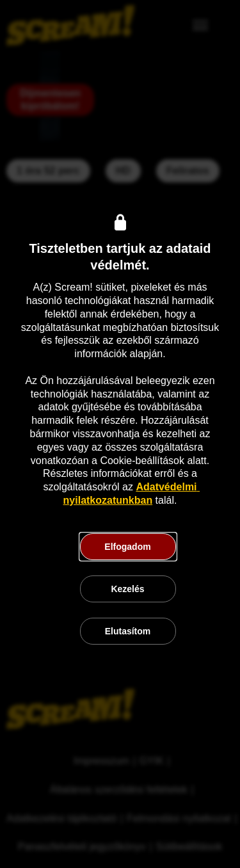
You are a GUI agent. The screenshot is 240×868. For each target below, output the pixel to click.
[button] (128, 547)
